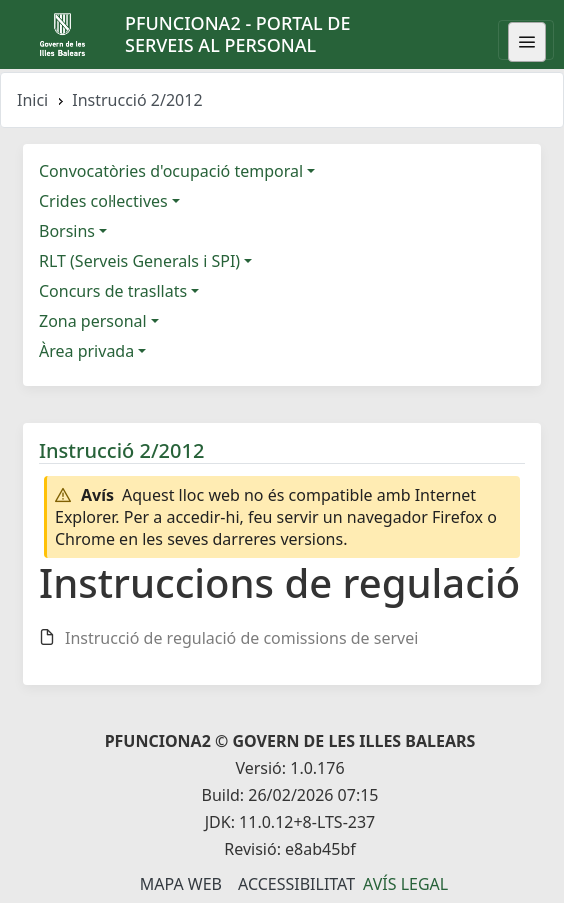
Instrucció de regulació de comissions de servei (241, 638)
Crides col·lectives (103, 201)
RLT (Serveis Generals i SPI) (139, 261)
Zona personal (93, 321)
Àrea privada (86, 351)
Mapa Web (181, 884)
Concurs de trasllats (113, 291)
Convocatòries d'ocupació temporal (171, 171)
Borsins (67, 231)
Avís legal (405, 884)
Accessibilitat (296, 884)
